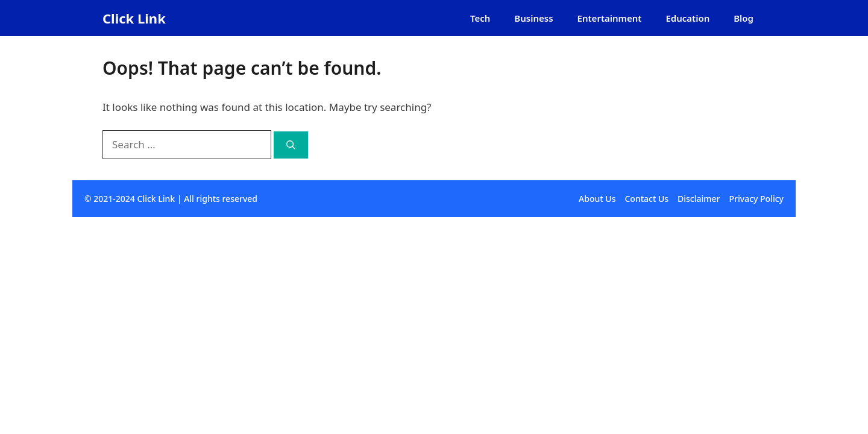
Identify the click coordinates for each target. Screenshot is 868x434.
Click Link (134, 18)
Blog (744, 18)
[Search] (291, 145)
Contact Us (646, 199)
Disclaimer (699, 199)
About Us (597, 199)
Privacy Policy (756, 199)
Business (533, 18)
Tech (480, 18)
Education (687, 18)
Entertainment (610, 18)
